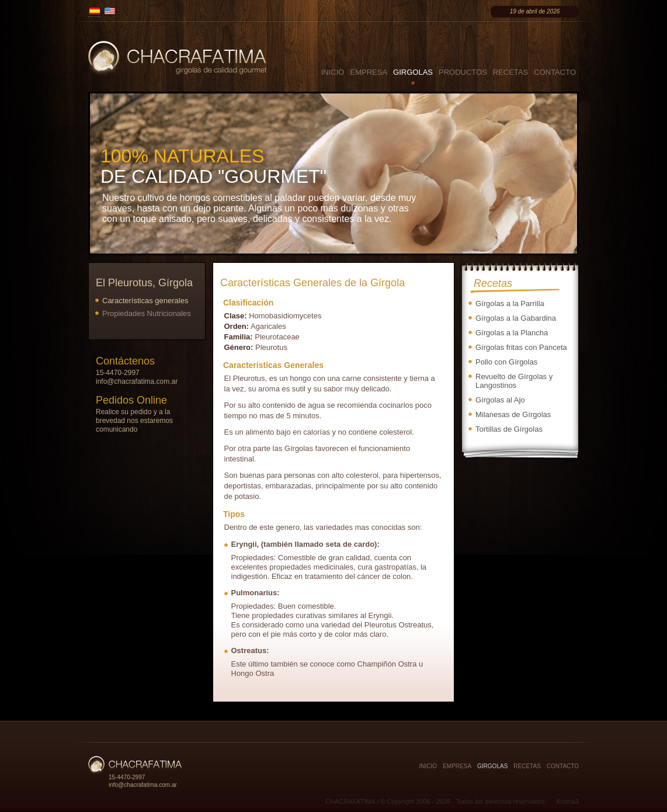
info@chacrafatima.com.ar (137, 381)
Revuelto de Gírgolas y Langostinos (514, 381)
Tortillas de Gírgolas (509, 429)
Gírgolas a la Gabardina (516, 318)
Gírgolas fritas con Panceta (521, 347)
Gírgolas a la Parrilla (510, 303)
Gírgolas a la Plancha (512, 333)
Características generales (145, 301)
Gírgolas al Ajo (500, 400)
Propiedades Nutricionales (147, 313)
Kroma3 (567, 801)
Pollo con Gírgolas (506, 362)
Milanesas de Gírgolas (513, 414)
